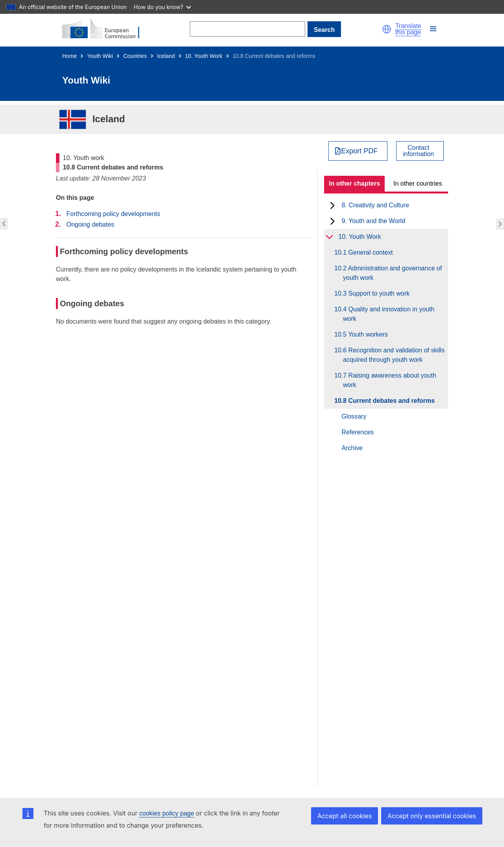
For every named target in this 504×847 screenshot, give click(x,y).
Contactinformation (418, 151)
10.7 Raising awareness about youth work (390, 380)
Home (69, 56)
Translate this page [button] (408, 29)
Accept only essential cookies (432, 816)
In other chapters (354, 183)
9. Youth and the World (373, 221)
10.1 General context (368, 252)
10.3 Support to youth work (376, 293)
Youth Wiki (100, 56)
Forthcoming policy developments (113, 214)
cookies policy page (167, 813)
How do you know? (163, 7)
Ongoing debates (90, 224)
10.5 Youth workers (365, 334)
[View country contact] (420, 151)
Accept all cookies (345, 816)
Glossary (354, 416)
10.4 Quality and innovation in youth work (389, 314)
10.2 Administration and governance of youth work (392, 273)
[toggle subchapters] (333, 205)
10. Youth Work (204, 56)
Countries (135, 56)
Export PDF (359, 151)
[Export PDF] (358, 151)
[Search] (247, 29)
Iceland (166, 56)
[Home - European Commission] (106, 29)
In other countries (418, 183)
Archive (352, 448)
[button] (387, 29)
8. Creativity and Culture (375, 205)
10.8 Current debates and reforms (389, 401)
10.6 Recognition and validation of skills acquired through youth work (394, 355)
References (358, 432)
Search (324, 30)
